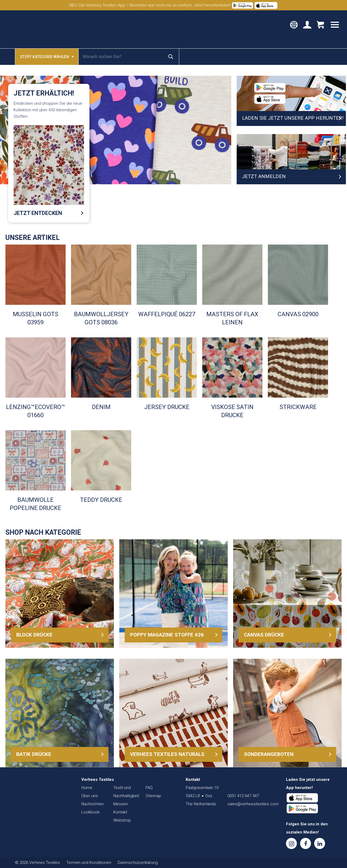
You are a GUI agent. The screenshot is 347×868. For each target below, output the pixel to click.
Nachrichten (92, 804)
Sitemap (153, 796)
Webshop (122, 820)
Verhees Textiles (29, 29)
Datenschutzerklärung (138, 863)
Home (87, 788)
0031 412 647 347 (243, 796)
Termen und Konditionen (89, 863)
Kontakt (120, 812)
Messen (121, 804)
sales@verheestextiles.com (253, 804)
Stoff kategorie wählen (47, 56)
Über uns (90, 796)
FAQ (149, 788)
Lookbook (90, 812)
